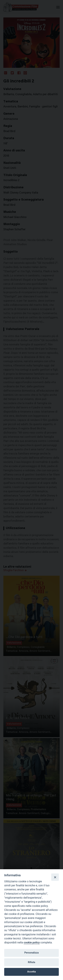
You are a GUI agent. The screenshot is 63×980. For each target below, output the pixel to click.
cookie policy (32, 942)
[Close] (55, 877)
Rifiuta (32, 962)
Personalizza (32, 953)
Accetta (32, 972)
